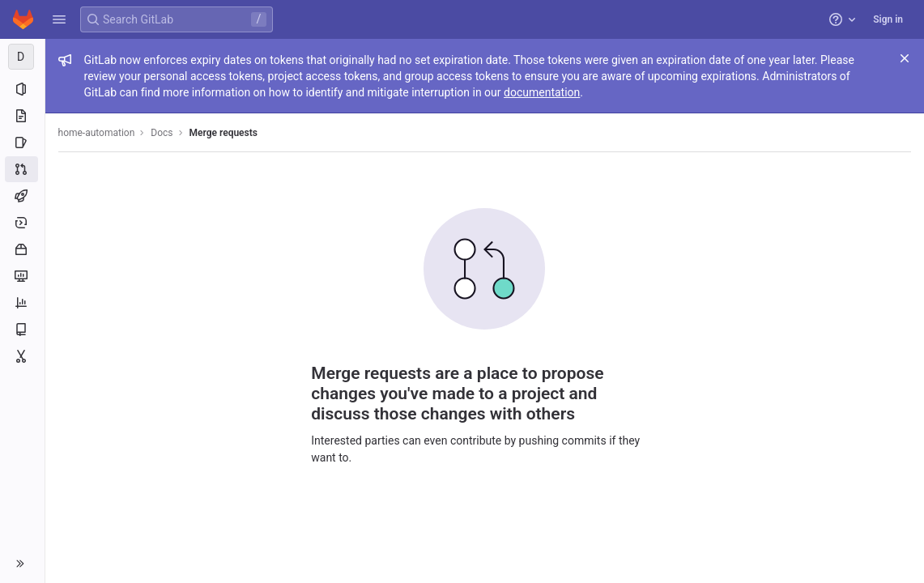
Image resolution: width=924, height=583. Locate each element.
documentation (543, 92)
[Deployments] (22, 223)
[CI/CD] (22, 196)
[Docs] (23, 57)
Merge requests (224, 133)
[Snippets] (22, 356)
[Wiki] (22, 330)
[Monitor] (22, 276)
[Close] (905, 58)
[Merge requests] (22, 169)
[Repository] (22, 116)
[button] (59, 19)
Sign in (888, 19)
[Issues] (22, 143)
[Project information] (22, 89)
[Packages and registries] (22, 249)
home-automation (97, 133)
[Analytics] (22, 303)
